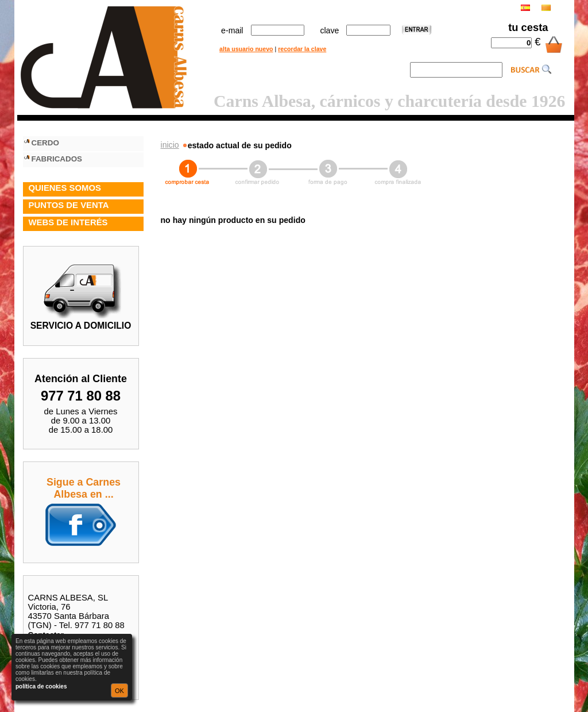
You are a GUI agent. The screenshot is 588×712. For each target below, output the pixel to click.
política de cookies (41, 686)
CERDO (45, 143)
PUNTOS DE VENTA (69, 205)
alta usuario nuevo (246, 49)
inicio (170, 145)
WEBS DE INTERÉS (68, 222)
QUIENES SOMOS (65, 188)
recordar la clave (302, 49)
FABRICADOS (57, 159)
